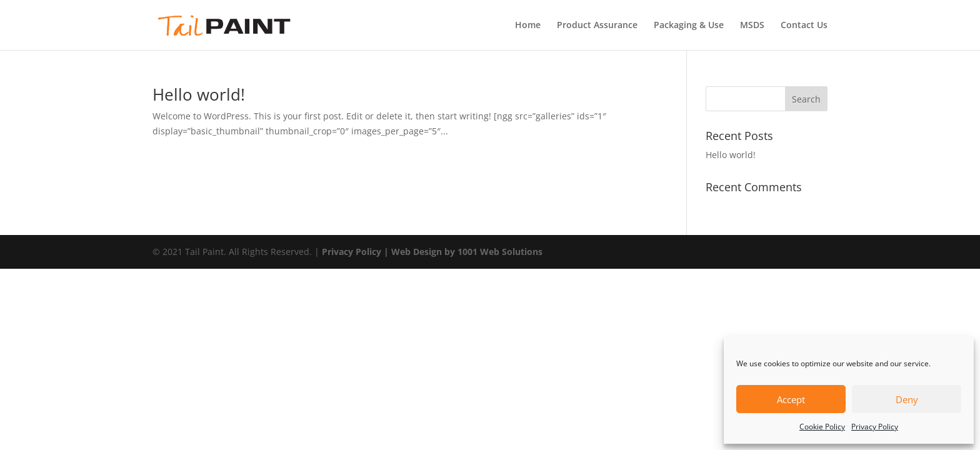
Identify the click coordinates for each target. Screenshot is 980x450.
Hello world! (199, 94)
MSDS (752, 26)
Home (528, 26)
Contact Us (804, 26)
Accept (791, 399)
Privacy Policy (875, 427)
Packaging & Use (689, 26)
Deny (907, 399)
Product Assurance (597, 26)
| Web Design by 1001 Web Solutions (463, 252)
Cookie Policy (822, 427)
